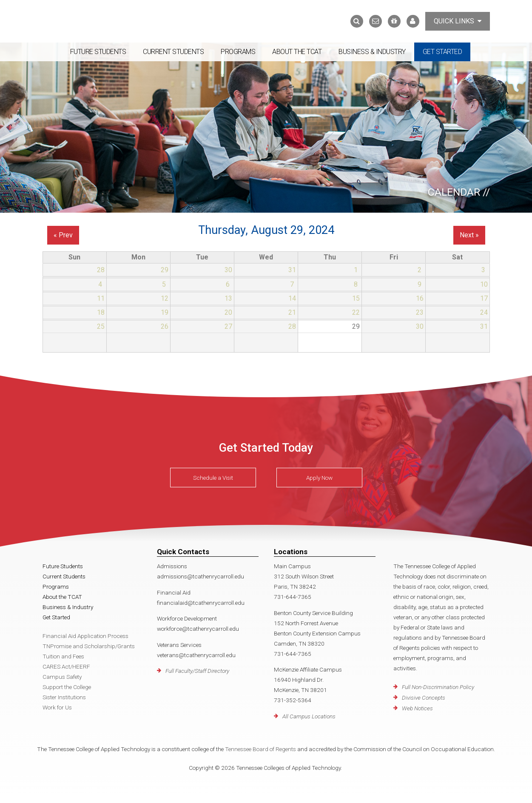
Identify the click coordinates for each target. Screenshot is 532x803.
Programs (238, 52)
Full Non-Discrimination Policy (438, 687)
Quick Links (458, 21)
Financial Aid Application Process (85, 636)
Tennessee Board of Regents (260, 749)
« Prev (63, 235)
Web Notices (417, 708)
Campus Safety (62, 677)
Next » (469, 235)
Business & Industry (372, 52)
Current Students (173, 52)
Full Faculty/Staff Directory (197, 671)
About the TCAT (297, 52)
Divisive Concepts (424, 698)
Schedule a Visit (213, 478)
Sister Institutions (64, 697)
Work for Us (57, 707)
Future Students (98, 52)
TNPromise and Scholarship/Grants (89, 646)
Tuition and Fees (63, 656)
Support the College (67, 687)
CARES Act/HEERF (66, 666)
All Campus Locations (309, 716)
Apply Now (319, 478)
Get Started (442, 52)
